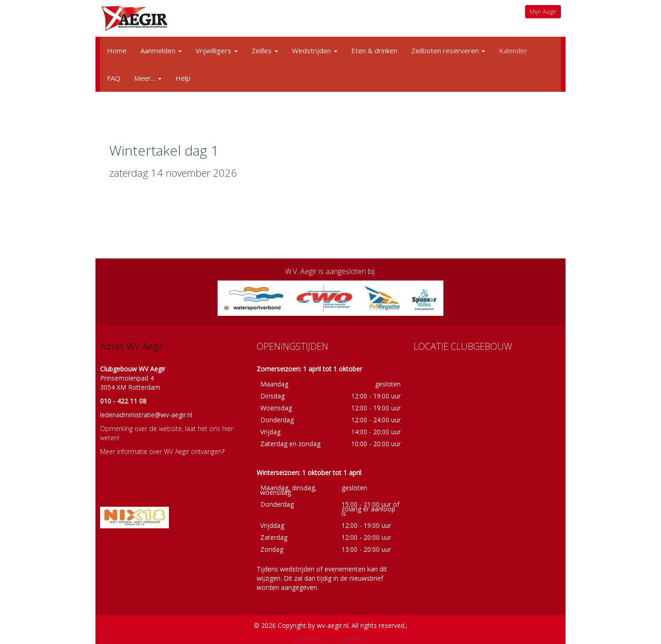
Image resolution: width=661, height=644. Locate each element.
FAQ (114, 78)
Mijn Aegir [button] (543, 11)
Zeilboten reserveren (448, 50)
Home (117, 50)
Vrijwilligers (217, 50)
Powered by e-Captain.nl (331, 639)
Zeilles (265, 50)
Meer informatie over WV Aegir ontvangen (161, 451)
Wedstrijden (315, 50)
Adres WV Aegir (132, 346)
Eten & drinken (374, 50)
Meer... (148, 78)
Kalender (513, 50)
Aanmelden (161, 50)
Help (183, 78)
